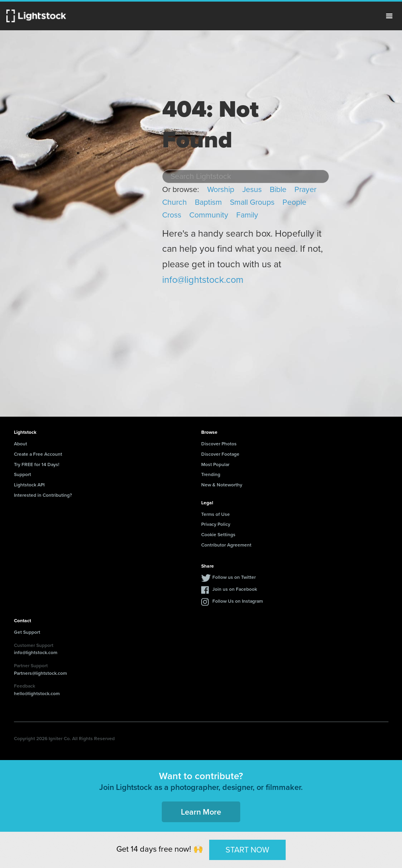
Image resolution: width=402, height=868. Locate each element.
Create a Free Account (38, 454)
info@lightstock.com (203, 280)
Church (175, 202)
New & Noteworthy (222, 485)
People (294, 202)
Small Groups (252, 202)
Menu (389, 16)
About (21, 444)
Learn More (201, 812)
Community (209, 215)
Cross (172, 215)
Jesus (252, 189)
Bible (278, 189)
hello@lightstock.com (37, 693)
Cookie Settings (218, 534)
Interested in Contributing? (43, 495)
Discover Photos (219, 444)
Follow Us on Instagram (238, 601)
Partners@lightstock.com (40, 673)
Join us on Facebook (235, 589)
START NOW (247, 850)
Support (23, 474)
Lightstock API (29, 485)
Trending (211, 474)
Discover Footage (220, 454)
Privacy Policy (216, 524)
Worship (221, 189)
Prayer (305, 189)
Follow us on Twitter (234, 577)
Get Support (27, 632)
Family (247, 215)
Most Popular (215, 464)
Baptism (208, 202)
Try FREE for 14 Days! (37, 464)
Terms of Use (216, 514)
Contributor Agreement (226, 545)
